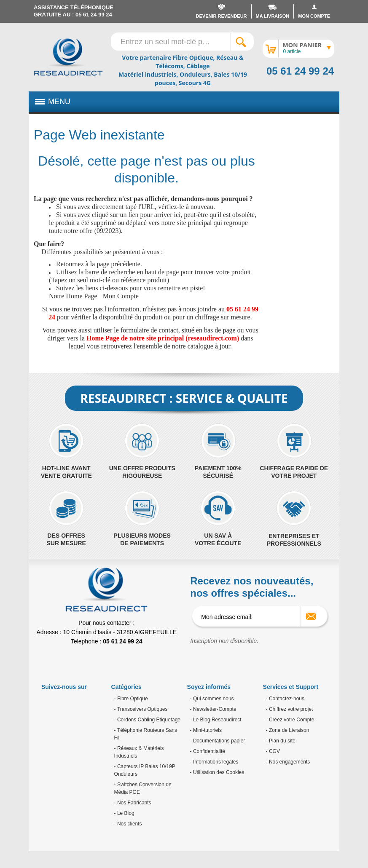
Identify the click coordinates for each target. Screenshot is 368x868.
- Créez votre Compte (290, 720)
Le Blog (125, 813)
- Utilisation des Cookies (217, 772)
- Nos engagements (288, 762)
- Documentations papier (218, 741)
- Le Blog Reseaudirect (216, 720)
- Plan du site (281, 741)
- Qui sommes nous (212, 699)
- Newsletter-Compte (213, 709)
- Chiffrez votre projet (290, 709)
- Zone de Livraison (288, 730)
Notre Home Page (73, 296)
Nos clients (129, 824)
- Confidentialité (208, 751)
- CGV (273, 751)
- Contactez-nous (285, 699)
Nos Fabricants (134, 803)
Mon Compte (121, 296)
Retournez (70, 264)
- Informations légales (214, 762)
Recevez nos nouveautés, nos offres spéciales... (252, 587)
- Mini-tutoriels (206, 730)
